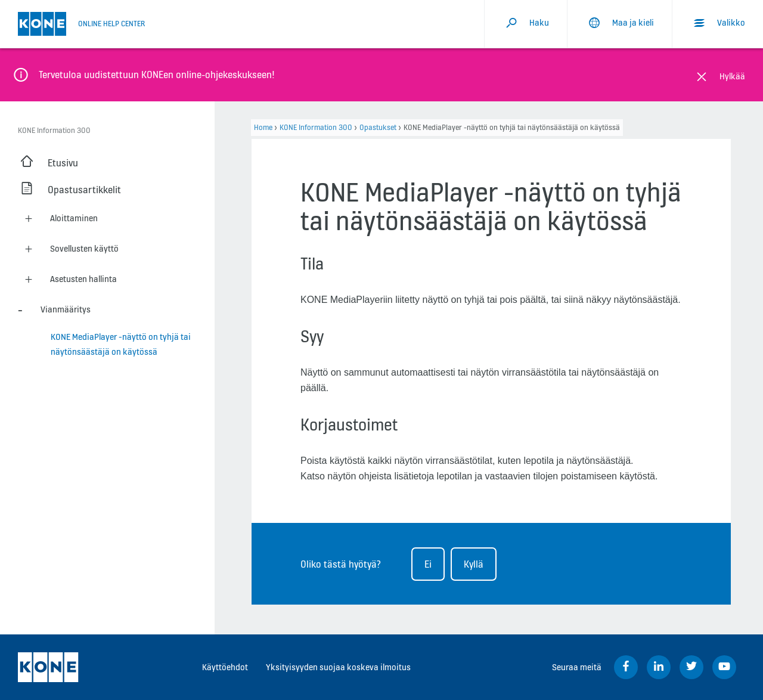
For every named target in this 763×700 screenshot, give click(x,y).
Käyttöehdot (225, 667)
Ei (428, 564)
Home (263, 127)
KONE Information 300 (316, 127)
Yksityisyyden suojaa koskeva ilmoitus (338, 667)
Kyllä (474, 564)
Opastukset (378, 127)
